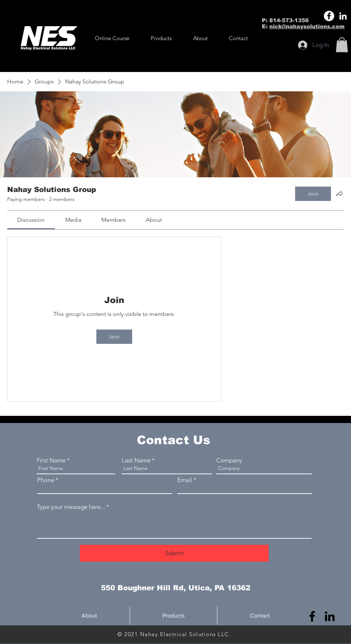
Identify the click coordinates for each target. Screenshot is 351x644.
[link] (31, 220)
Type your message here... (71, 507)
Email (185, 480)
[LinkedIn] (343, 16)
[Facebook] (329, 16)
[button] (161, 38)
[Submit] (174, 553)
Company (229, 460)
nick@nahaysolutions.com (307, 26)
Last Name (136, 460)
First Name (51, 460)
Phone (46, 480)
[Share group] (340, 193)
